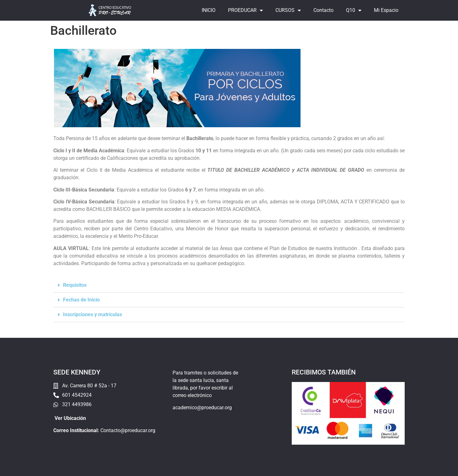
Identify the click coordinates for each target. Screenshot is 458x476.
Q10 (354, 10)
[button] (229, 285)
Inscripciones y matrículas (93, 314)
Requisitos (75, 285)
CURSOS (288, 10)
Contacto (323, 10)
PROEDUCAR (245, 10)
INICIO (209, 10)
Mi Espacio (386, 10)
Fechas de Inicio (81, 300)
